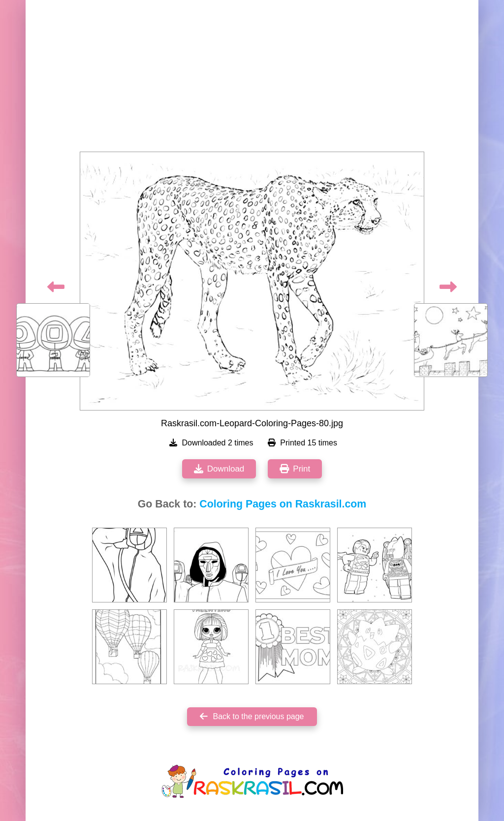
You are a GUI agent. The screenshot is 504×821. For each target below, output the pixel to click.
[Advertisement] (252, 79)
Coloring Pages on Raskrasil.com (283, 504)
